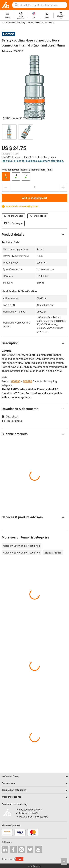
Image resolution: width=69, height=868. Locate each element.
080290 (16, 381)
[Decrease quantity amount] (6, 187)
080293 (28, 381)
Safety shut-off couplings (42, 23)
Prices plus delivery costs (43, 157)
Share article (38, 216)
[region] (34, 132)
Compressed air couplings (14, 23)
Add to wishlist (13, 216)
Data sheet (10, 417)
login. (61, 161)
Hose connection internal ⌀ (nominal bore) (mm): (27, 170)
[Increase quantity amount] (63, 187)
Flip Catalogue (13, 223)
